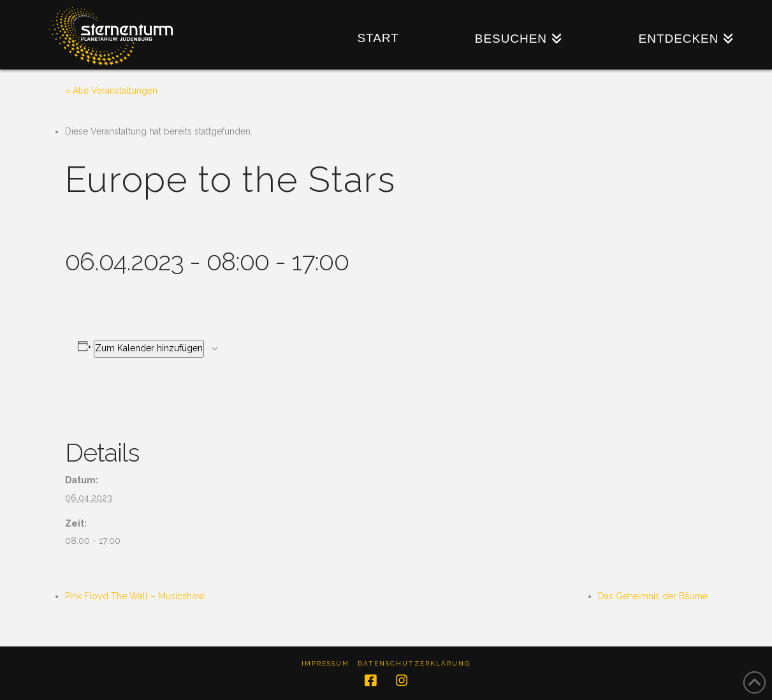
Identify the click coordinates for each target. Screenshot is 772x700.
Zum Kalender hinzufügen (149, 348)
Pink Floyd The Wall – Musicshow (135, 596)
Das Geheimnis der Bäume (653, 596)
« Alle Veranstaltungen (111, 91)
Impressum (325, 663)
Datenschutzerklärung (414, 663)
